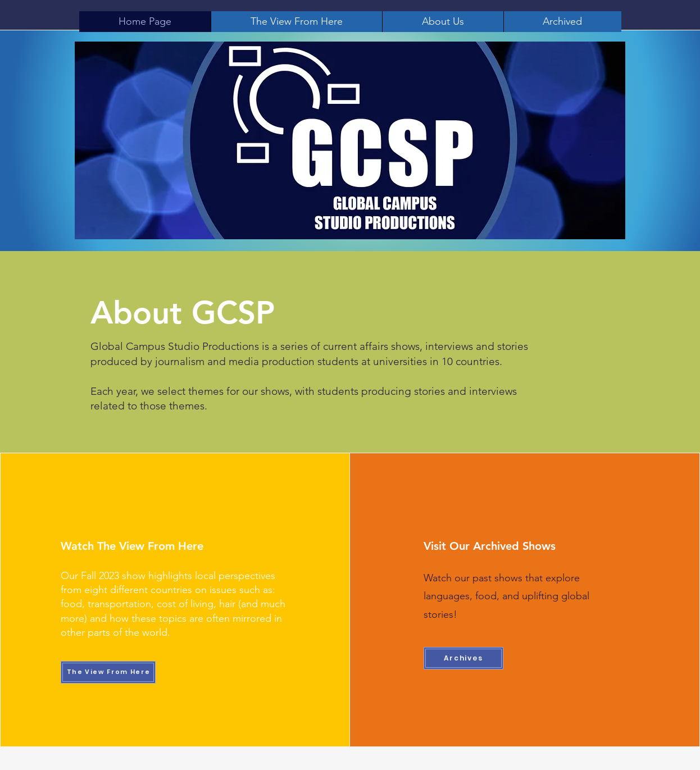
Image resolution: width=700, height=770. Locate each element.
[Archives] (463, 658)
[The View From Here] (108, 672)
